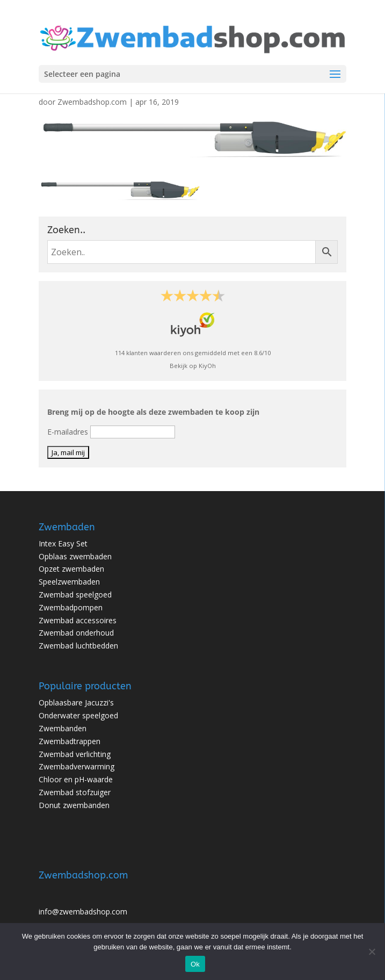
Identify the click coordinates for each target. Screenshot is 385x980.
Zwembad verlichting (75, 754)
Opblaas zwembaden (75, 556)
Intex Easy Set (63, 543)
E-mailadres (68, 432)
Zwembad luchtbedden (78, 646)
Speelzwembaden (69, 582)
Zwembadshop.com (92, 102)
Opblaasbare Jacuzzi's (76, 702)
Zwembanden (63, 728)
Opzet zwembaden (71, 569)
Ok (195, 964)
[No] (372, 952)
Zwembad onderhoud (76, 633)
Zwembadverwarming (77, 766)
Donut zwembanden (74, 805)
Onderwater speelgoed (78, 715)
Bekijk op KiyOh (193, 366)
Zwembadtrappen (70, 741)
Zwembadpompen (71, 607)
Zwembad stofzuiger (75, 792)
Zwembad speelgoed (75, 595)
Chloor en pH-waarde (76, 779)
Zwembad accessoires (78, 620)
